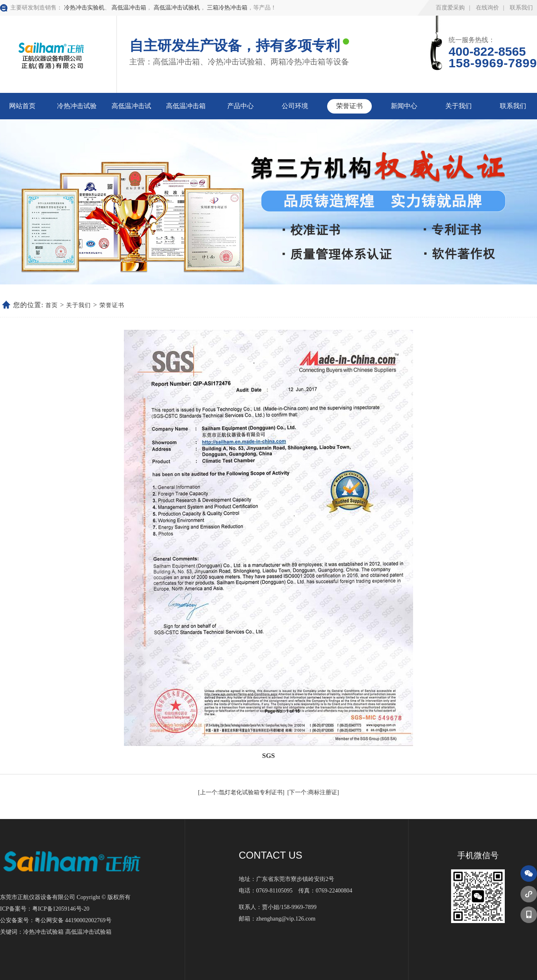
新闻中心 (404, 106)
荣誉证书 (349, 106)
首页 (52, 305)
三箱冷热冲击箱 (227, 8)
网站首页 (22, 106)
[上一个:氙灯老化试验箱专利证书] (241, 792)
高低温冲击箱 (129, 8)
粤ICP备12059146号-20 (61, 909)
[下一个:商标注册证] (313, 792)
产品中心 (240, 106)
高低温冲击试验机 (177, 8)
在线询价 (487, 8)
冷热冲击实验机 (84, 8)
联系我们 (521, 8)
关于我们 (459, 106)
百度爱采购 (450, 8)
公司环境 (295, 106)
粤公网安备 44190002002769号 (73, 920)
